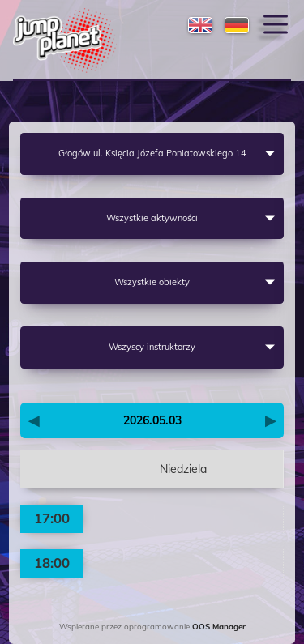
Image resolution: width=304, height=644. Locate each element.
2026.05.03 (152, 420)
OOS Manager (219, 626)
